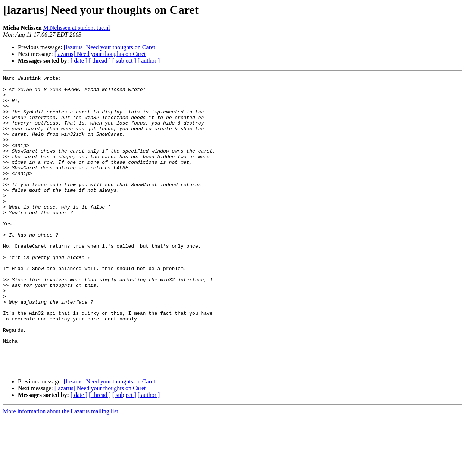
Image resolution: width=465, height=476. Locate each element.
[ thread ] (100, 61)
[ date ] (79, 61)
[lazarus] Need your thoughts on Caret (110, 47)
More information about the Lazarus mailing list (60, 469)
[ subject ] (124, 61)
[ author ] (149, 61)
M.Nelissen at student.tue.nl (77, 28)
